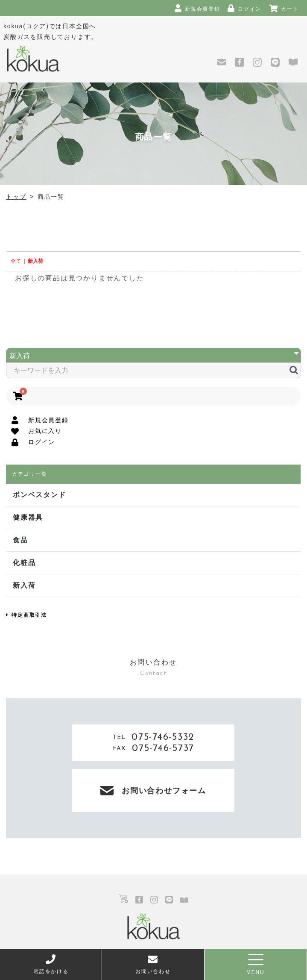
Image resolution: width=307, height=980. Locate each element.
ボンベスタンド (39, 495)
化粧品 (24, 563)
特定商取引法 (26, 615)
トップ (16, 197)
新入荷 (35, 261)
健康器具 (28, 517)
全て (16, 261)
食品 (20, 540)
